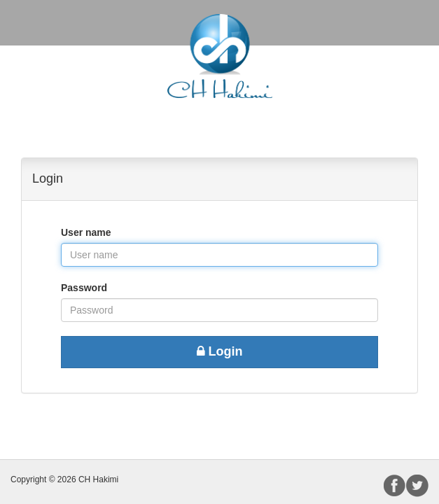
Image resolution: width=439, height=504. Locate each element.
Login (220, 351)
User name (86, 232)
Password (84, 288)
